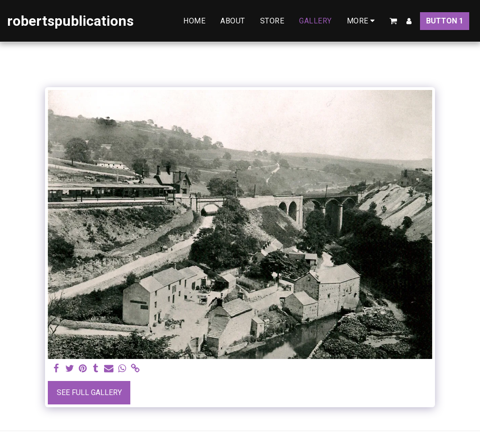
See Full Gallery (89, 392)
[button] (393, 21)
